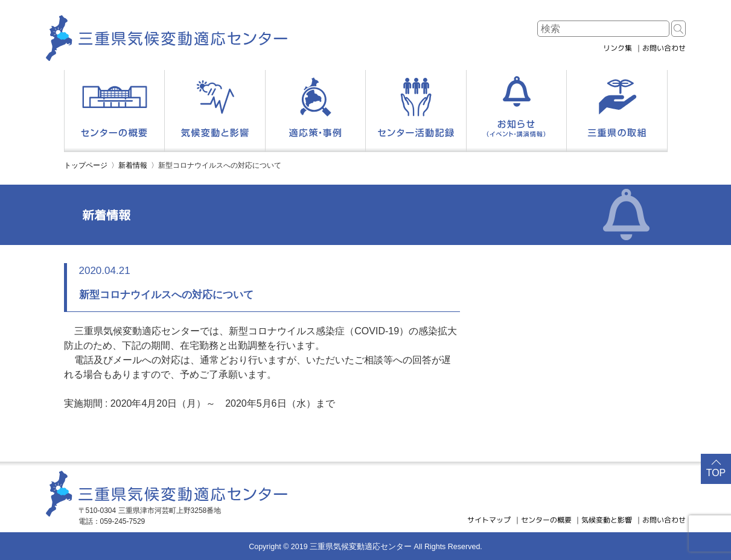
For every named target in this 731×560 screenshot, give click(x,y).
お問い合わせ (664, 48)
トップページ (86, 165)
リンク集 (618, 48)
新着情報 (133, 165)
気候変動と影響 (607, 520)
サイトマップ (489, 520)
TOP (716, 473)
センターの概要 (546, 520)
